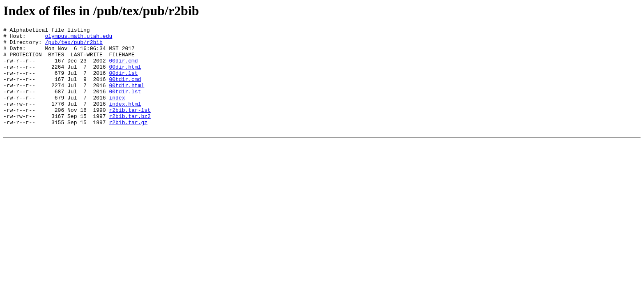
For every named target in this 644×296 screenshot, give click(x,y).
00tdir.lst (125, 105)
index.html (125, 120)
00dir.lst (123, 83)
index (117, 112)
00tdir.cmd (125, 90)
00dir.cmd (123, 68)
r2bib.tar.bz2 (130, 134)
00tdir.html (126, 97)
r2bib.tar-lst (130, 127)
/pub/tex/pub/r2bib (74, 46)
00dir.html (125, 75)
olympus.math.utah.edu (78, 38)
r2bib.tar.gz (128, 142)
